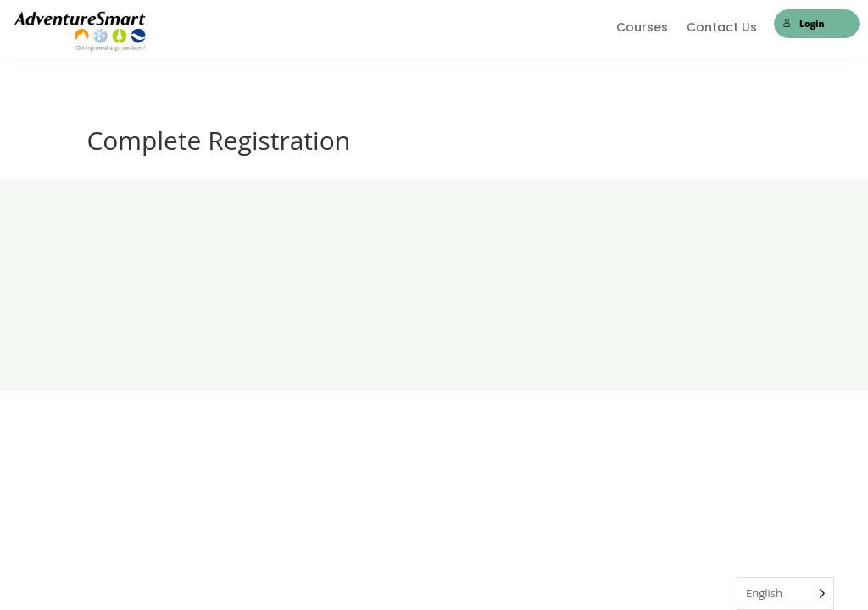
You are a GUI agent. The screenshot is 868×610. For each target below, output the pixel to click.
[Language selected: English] (785, 593)
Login (804, 24)
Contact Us (722, 28)
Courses (642, 28)
